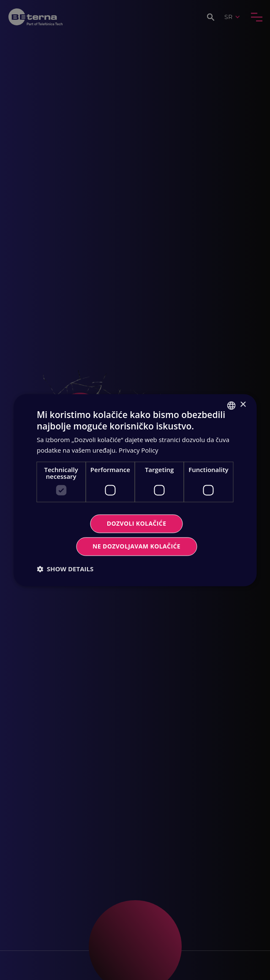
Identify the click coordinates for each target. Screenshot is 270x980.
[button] (65, 569)
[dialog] (135, 490)
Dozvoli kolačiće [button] (137, 523)
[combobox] (231, 405)
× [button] (243, 405)
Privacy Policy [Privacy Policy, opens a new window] (139, 450)
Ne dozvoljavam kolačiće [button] (136, 546)
